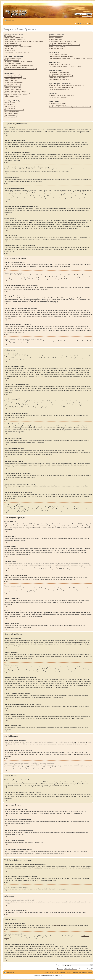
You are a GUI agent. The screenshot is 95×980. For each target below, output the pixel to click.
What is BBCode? (10, 103)
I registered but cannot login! (13, 45)
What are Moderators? (55, 38)
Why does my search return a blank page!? (61, 76)
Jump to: (59, 965)
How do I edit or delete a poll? (13, 84)
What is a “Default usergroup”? (58, 47)
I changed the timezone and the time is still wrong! (19, 62)
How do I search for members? (58, 78)
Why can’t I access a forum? (13, 86)
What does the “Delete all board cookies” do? (17, 52)
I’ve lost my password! (11, 43)
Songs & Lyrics (76, 972)
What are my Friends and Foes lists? (59, 64)
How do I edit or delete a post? (13, 77)
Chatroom (85, 972)
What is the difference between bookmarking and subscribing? (67, 86)
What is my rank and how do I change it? (16, 67)
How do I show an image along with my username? (19, 65)
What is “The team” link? (56, 48)
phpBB (42, 975)
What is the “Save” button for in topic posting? (17, 93)
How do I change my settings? (13, 58)
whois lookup (49, 948)
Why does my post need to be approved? (16, 95)
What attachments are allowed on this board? (62, 95)
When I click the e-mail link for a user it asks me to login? (21, 69)
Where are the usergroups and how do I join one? (63, 41)
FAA (55, 972)
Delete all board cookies (71, 969)
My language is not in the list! (13, 64)
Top (7, 136)
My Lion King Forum (16, 13)
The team (60, 969)
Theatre (69, 972)
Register (84, 23)
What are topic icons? (11, 117)
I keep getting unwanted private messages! (61, 56)
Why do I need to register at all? (14, 38)
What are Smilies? (10, 106)
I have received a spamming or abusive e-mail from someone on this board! (70, 58)
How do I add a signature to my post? (15, 79)
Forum (47, 972)
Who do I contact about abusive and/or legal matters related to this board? (70, 107)
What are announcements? (12, 112)
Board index (10, 20)
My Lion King (10, 972)
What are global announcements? (14, 110)
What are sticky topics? (11, 114)
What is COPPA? (9, 48)
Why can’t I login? (10, 36)
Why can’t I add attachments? (13, 88)
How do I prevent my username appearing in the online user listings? (24, 41)
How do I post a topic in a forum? (14, 75)
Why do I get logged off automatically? (15, 39)
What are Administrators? (56, 36)
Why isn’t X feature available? (57, 105)
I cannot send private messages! (58, 55)
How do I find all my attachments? (59, 97)
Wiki (52, 972)
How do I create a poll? (11, 80)
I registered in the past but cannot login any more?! (19, 47)
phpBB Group (56, 925)
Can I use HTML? (10, 105)
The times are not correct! (12, 60)
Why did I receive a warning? (13, 89)
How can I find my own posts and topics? (61, 79)
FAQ (78, 23)
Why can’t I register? (10, 50)
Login (90, 23)
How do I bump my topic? (12, 97)
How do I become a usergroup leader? (60, 43)
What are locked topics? (11, 115)
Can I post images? (10, 108)
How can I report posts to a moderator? (16, 91)
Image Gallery (61, 972)
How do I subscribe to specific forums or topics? (63, 87)
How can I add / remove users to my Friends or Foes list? (65, 66)
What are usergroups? (55, 39)
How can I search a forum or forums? (60, 72)
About (90, 972)
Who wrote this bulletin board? (58, 103)
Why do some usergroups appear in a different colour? (64, 45)
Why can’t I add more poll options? (14, 82)
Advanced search (87, 16)
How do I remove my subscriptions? (59, 89)
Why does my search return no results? (60, 74)
